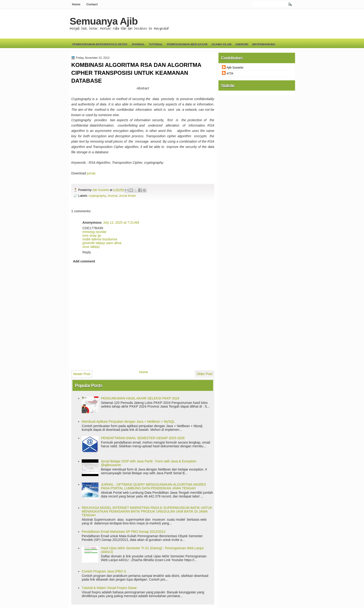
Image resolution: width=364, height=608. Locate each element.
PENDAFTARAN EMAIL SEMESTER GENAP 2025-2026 (143, 438)
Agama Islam (221, 45)
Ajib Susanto (101, 190)
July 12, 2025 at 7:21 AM (121, 222)
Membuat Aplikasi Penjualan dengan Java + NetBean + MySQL (128, 422)
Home (76, 4)
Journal (138, 45)
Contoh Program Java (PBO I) (104, 571)
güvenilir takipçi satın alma (102, 243)
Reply (87, 252)
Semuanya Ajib (104, 21)
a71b (230, 73)
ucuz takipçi (91, 247)
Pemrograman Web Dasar (187, 45)
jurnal (91, 173)
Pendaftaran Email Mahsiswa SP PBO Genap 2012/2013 (124, 532)
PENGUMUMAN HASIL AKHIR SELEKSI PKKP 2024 (140, 398)
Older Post (205, 374)
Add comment (84, 261)
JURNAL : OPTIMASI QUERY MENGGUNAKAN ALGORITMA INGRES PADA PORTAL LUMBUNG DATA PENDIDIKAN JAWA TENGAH (154, 486)
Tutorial (156, 45)
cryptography (97, 196)
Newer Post (82, 374)
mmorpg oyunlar (94, 232)
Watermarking (264, 45)
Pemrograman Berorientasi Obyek (100, 45)
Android (242, 45)
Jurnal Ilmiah (127, 196)
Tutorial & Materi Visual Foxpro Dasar (109, 588)
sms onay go (92, 235)
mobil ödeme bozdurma (100, 239)
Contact (92, 4)
